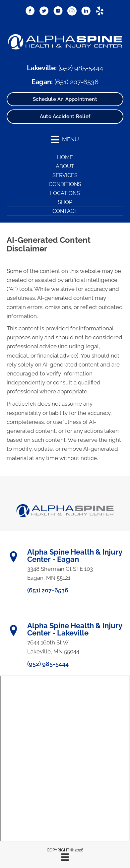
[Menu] (65, 857)
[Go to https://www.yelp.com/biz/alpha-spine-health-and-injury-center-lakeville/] (100, 11)
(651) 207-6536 (76, 82)
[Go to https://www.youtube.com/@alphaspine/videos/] (58, 11)
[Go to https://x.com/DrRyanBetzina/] (44, 11)
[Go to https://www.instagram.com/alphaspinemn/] (72, 11)
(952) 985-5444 (81, 68)
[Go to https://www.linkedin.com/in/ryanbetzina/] (86, 11)
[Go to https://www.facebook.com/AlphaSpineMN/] (30, 11)
